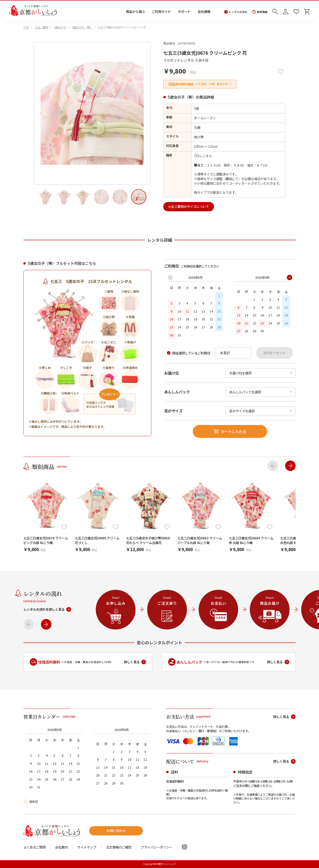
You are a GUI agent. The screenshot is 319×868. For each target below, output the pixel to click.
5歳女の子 (60, 27)
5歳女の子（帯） (82, 27)
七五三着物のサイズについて (188, 206)
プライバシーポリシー (157, 847)
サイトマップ (87, 847)
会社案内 (61, 847)
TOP (26, 27)
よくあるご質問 (34, 847)
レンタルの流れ (236, 12)
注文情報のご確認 (119, 847)
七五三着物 (42, 27)
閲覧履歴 (260, 12)
